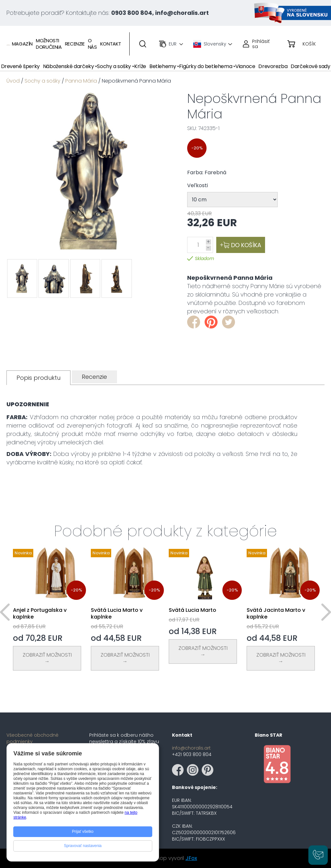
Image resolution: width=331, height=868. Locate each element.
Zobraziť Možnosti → (47, 658)
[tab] (38, 378)
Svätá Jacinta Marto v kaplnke (276, 613)
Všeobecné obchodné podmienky (32, 738)
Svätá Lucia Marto (192, 610)
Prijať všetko (83, 832)
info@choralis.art (191, 748)
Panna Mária (81, 81)
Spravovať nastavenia (83, 846)
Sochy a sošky (43, 81)
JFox (191, 858)
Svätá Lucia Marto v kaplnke (117, 613)
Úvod (13, 81)
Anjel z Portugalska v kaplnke (40, 613)
